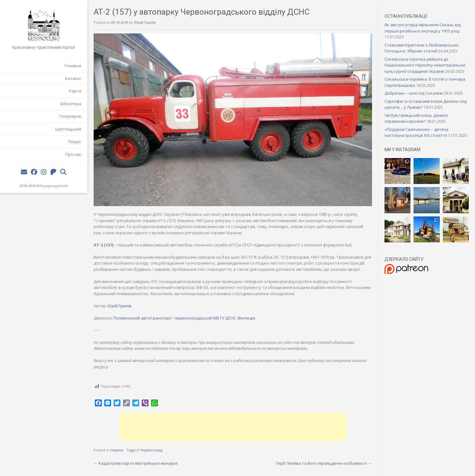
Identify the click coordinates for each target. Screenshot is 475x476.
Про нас (73, 154)
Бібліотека (71, 104)
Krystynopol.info (54, 186)
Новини (117, 450)
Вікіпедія (246, 318)
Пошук (75, 141)
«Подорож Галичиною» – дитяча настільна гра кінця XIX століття (416, 132)
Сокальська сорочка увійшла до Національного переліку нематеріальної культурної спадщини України (425, 65)
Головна (73, 66)
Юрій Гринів (145, 22)
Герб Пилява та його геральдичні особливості (324, 463)
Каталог (73, 78)
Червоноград (151, 450)
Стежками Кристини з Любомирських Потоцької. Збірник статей (422, 48)
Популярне (70, 116)
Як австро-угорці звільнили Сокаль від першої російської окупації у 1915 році (423, 28)
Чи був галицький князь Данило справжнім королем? (416, 118)
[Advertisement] (233, 427)
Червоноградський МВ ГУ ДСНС (205, 318)
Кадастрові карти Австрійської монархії (136, 463)
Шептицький (68, 129)
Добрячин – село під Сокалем (414, 93)
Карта (75, 91)
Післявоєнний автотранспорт (143, 318)
